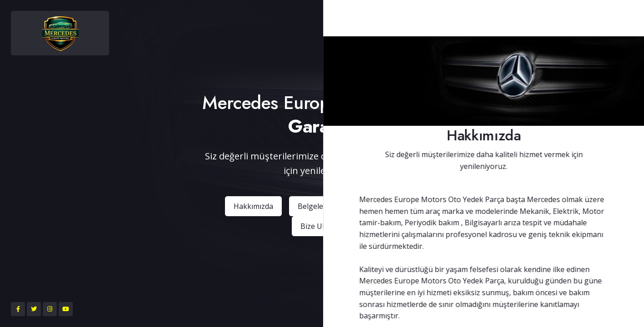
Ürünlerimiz (385, 206)
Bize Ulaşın (319, 226)
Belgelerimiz (319, 206)
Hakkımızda (253, 206)
